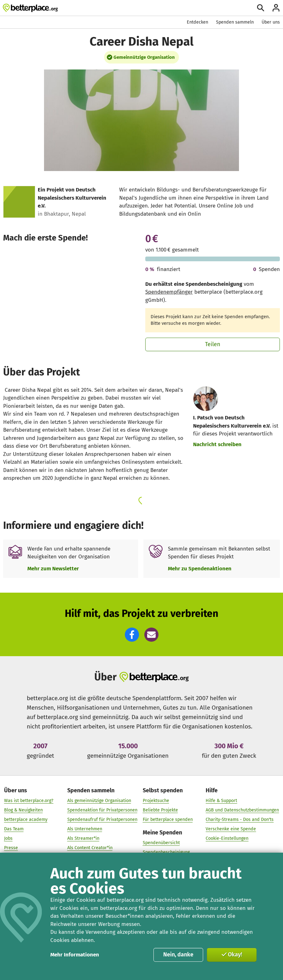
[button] (132, 635)
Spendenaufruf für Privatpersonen (102, 819)
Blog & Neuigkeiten (23, 810)
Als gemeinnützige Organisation (99, 801)
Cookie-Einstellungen (227, 838)
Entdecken (197, 22)
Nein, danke (178, 955)
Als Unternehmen (85, 829)
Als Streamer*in (83, 838)
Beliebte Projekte (160, 810)
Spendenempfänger (169, 292)
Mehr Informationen (75, 955)
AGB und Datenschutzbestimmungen (242, 810)
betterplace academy (26, 819)
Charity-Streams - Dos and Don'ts (240, 819)
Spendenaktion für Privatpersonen (102, 810)
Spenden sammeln (235, 22)
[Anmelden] (276, 8)
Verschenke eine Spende (231, 829)
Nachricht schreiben (217, 444)
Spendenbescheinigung (166, 852)
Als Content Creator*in (90, 848)
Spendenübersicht (161, 843)
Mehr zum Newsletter (53, 569)
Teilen (213, 344)
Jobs (8, 838)
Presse (11, 848)
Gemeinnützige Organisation (144, 57)
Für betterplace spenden (168, 819)
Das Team (14, 829)
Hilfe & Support (221, 801)
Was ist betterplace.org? (29, 801)
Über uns (271, 22)
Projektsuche (156, 801)
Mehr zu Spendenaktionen (200, 569)
